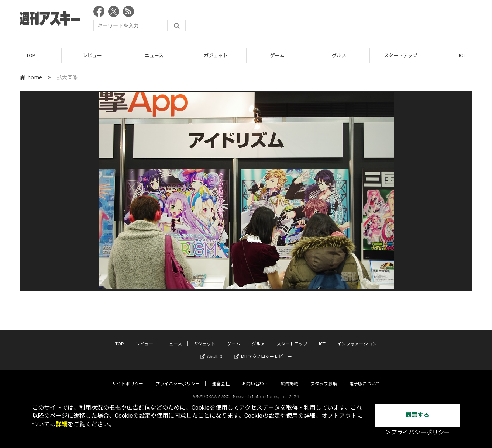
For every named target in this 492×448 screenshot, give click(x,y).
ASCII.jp (211, 350)
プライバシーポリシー (178, 377)
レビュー (92, 55)
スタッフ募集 (324, 377)
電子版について (365, 377)
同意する (417, 415)
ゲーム (277, 55)
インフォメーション (357, 337)
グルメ (339, 55)
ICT (322, 337)
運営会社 (221, 377)
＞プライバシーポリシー (417, 432)
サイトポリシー (128, 377)
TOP (31, 55)
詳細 (62, 424)
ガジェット (216, 55)
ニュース (154, 55)
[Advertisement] (338, 20)
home (31, 77)
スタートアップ (401, 55)
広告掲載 (289, 377)
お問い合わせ (255, 377)
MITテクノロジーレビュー (263, 350)
